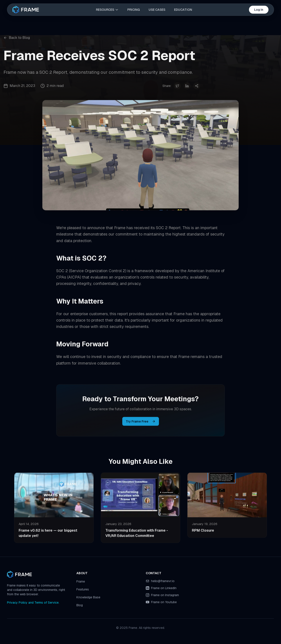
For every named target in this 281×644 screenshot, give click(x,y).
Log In (259, 10)
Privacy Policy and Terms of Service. (33, 603)
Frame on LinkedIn (164, 588)
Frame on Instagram (165, 595)
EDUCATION (183, 10)
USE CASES (157, 10)
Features (83, 589)
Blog (80, 605)
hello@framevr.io (163, 581)
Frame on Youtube (164, 602)
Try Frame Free (141, 423)
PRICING (134, 10)
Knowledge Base (88, 597)
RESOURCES (107, 10)
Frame (81, 581)
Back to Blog (17, 38)
